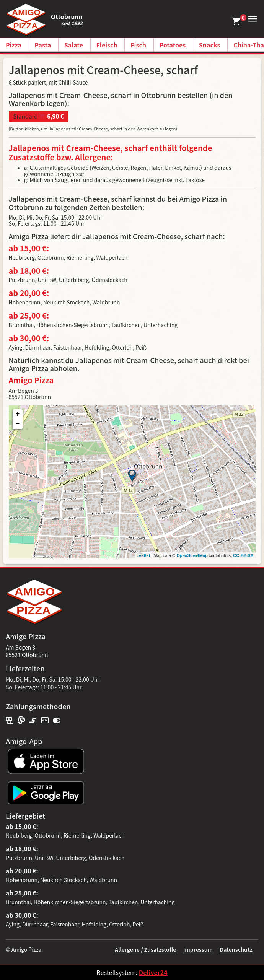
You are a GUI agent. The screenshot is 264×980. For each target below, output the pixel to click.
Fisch (138, 45)
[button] (251, 18)
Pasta (43, 45)
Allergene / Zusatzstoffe (146, 949)
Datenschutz (236, 949)
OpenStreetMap (192, 555)
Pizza (14, 45)
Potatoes (173, 45)
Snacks (210, 45)
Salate (74, 45)
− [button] (18, 424)
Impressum (198, 949)
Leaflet (143, 555)
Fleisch (107, 45)
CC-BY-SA (243, 555)
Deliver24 (153, 972)
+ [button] (18, 414)
